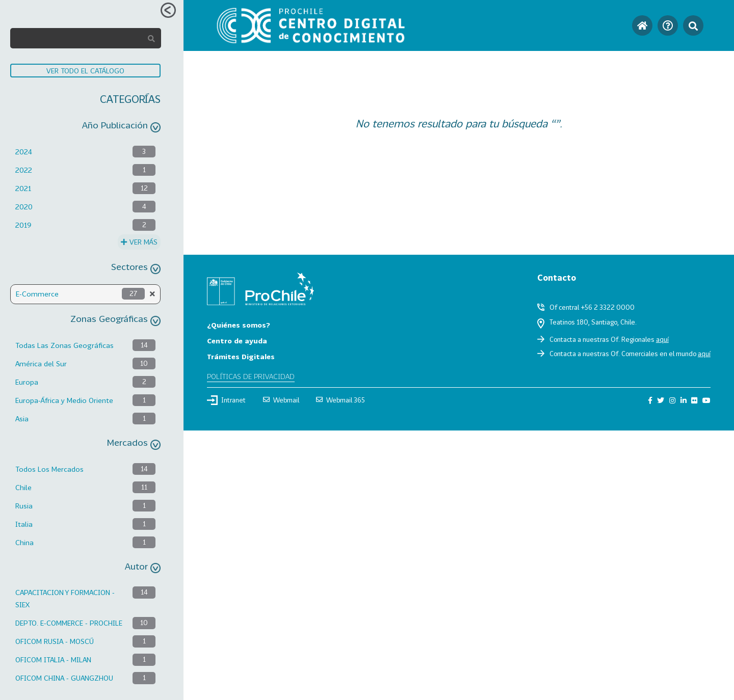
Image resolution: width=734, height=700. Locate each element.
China (24, 542)
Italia (24, 524)
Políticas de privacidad (251, 376)
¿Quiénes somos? (239, 325)
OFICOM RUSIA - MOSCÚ (55, 641)
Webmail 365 (340, 400)
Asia (22, 419)
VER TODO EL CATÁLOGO (85, 71)
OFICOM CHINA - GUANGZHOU (64, 678)
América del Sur (41, 364)
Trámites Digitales (241, 356)
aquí (662, 339)
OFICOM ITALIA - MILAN (53, 659)
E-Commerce (37, 294)
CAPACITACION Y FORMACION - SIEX (65, 598)
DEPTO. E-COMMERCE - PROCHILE (69, 623)
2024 (24, 152)
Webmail (281, 400)
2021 (23, 188)
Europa (27, 382)
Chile (23, 487)
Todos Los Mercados (49, 469)
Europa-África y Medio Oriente (64, 400)
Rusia (24, 506)
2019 (23, 225)
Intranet (226, 400)
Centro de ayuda (237, 341)
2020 (24, 207)
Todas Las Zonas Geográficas (64, 345)
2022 (24, 170)
